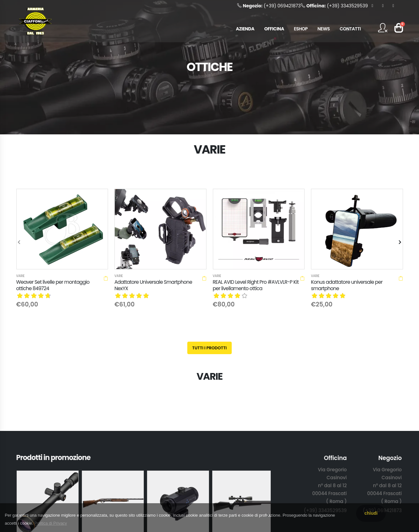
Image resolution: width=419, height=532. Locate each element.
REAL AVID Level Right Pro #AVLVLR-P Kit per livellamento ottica (256, 285)
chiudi (371, 513)
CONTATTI (350, 29)
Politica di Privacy (51, 523)
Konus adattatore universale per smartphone (347, 285)
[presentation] (19, 242)
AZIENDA (245, 29)
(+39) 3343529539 (334, 6)
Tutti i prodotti (210, 348)
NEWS (324, 29)
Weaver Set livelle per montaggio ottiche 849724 (53, 285)
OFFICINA (274, 29)
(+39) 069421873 (269, 6)
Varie (21, 276)
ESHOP (301, 29)
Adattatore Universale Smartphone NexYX (153, 285)
